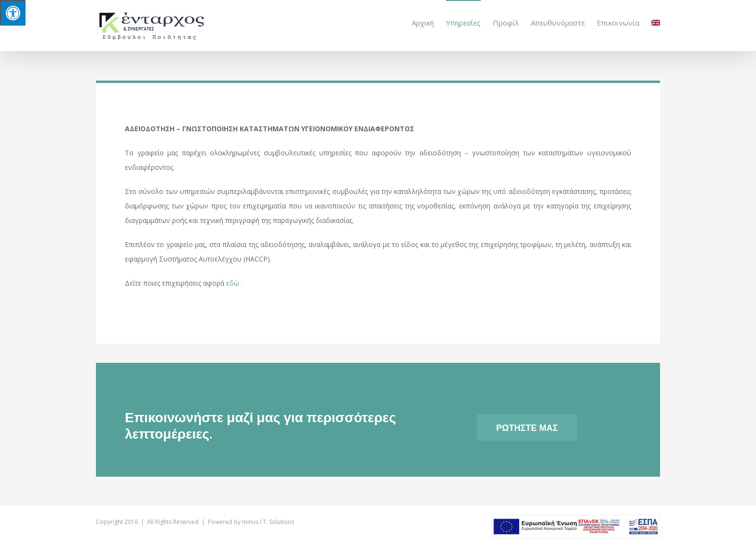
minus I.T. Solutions (268, 521)
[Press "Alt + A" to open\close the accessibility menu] (13, 13)
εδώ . (234, 282)
